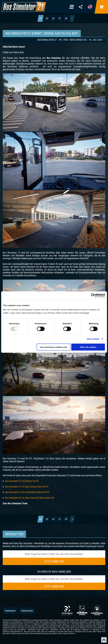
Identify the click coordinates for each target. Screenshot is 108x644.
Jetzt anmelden (54, 561)
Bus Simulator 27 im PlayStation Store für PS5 (27, 492)
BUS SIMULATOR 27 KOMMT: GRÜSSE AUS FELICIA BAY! (42, 33)
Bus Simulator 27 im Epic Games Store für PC (27, 487)
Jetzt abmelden (54, 586)
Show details (93, 339)
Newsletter (14, 534)
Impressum (10, 611)
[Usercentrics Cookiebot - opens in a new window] (93, 295)
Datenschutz (27, 611)
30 (66, 18)
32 (53, 18)
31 (60, 18)
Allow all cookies (88, 347)
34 (41, 18)
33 (47, 18)
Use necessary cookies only (54, 347)
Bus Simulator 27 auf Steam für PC (22, 481)
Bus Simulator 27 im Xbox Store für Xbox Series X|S (30, 498)
